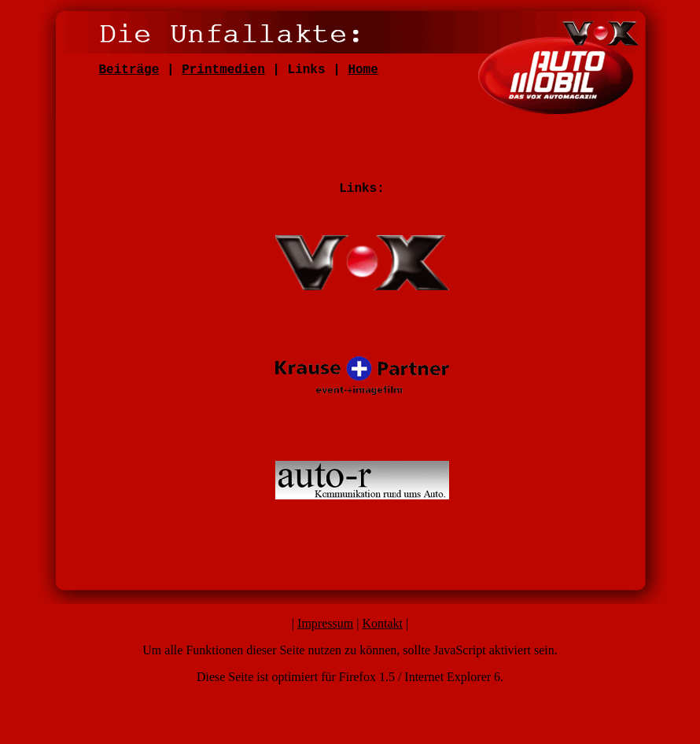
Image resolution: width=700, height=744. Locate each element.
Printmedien (223, 70)
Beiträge (129, 70)
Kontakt (382, 623)
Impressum (325, 623)
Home (363, 70)
